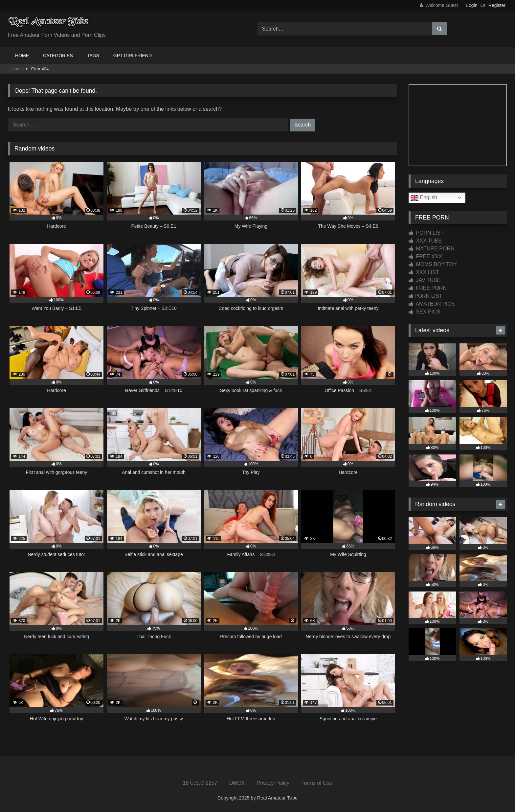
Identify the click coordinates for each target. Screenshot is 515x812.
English (424, 198)
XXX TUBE (425, 241)
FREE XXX (425, 256)
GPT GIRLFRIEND (133, 56)
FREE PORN (428, 288)
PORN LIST (426, 233)
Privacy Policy (273, 783)
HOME (22, 56)
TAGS (93, 56)
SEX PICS (424, 312)
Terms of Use (317, 783)
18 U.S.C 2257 (200, 783)
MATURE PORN (431, 249)
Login (472, 5)
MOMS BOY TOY (433, 264)
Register (497, 5)
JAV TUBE (425, 280)
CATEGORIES (58, 56)
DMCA (237, 783)
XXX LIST (424, 272)
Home (17, 69)
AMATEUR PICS (432, 304)
